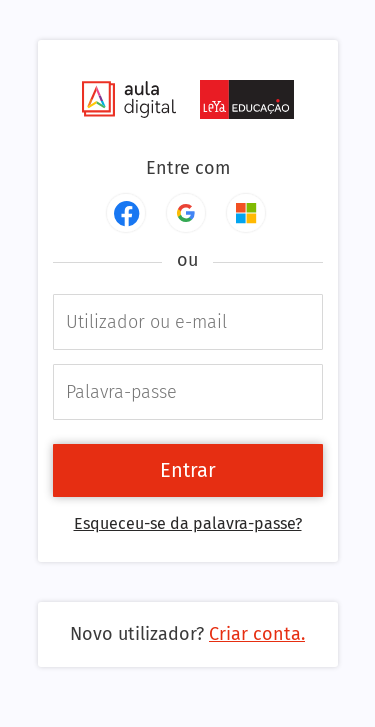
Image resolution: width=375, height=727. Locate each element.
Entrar (188, 470)
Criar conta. (257, 634)
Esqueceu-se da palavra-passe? (188, 523)
